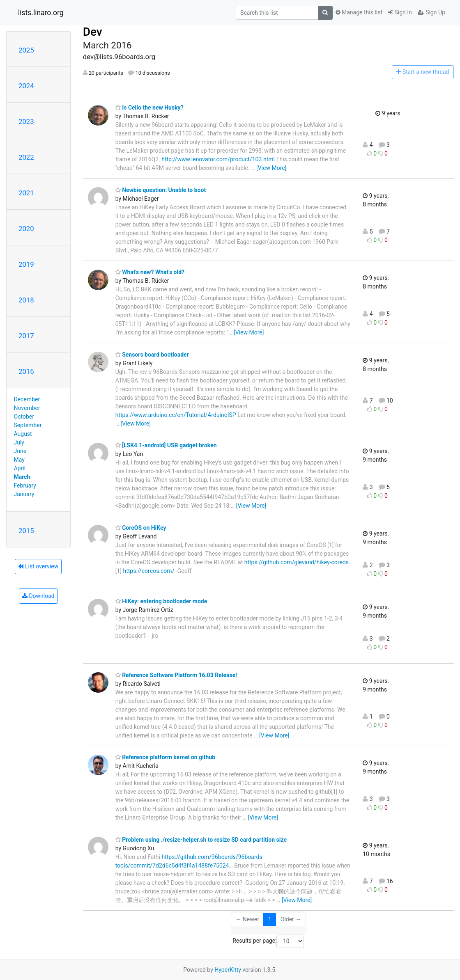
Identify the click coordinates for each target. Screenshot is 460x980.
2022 (26, 157)
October (24, 417)
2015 (26, 531)
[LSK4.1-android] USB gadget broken (166, 445)
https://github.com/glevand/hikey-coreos (297, 562)
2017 (26, 336)
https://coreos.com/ (148, 571)
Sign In (400, 12)
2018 (26, 300)
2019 (26, 264)
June (20, 451)
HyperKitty (228, 970)
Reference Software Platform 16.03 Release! (176, 675)
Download (38, 596)
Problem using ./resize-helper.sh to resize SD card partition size (201, 840)
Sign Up (431, 12)
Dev (93, 32)
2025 (26, 50)
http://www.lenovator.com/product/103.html (218, 159)
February (25, 485)
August (23, 434)
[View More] (271, 168)
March (22, 477)
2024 (26, 86)
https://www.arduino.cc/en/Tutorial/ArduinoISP (176, 415)
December (27, 399)
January (24, 494)
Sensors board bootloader (152, 355)
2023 (26, 121)
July (19, 442)
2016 (26, 371)
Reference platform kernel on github (165, 757)
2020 (26, 229)
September (28, 425)
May (19, 460)
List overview (38, 566)
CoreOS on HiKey (141, 528)
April (20, 468)
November (27, 408)
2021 (26, 193)
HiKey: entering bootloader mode (161, 601)
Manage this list (359, 12)
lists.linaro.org (41, 13)
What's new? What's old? (150, 272)
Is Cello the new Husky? (149, 108)
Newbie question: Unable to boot (161, 190)
